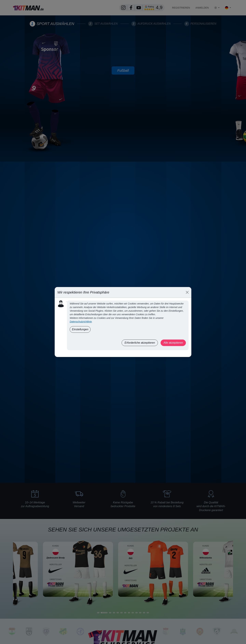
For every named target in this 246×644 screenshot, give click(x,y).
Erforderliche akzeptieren (140, 343)
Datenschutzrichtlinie (81, 322)
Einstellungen (80, 329)
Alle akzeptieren (173, 343)
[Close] (187, 292)
